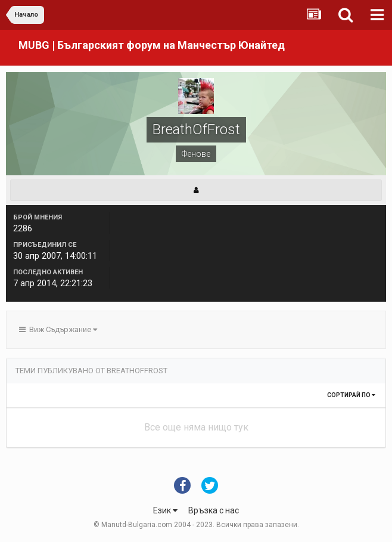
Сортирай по (351, 395)
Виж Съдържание (58, 329)
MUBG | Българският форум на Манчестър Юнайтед (152, 45)
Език (165, 510)
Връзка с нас (214, 510)
